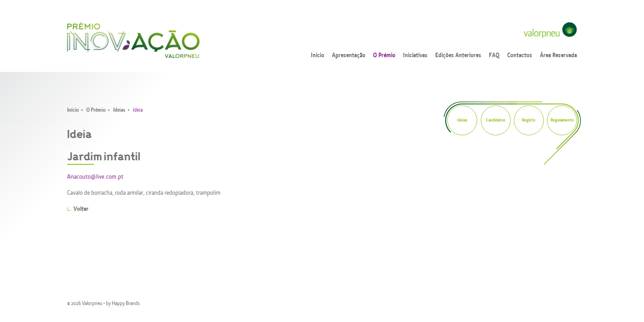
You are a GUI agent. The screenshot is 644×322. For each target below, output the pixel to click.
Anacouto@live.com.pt (95, 177)
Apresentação (349, 56)
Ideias (119, 110)
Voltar (81, 209)
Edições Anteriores (458, 56)
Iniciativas (415, 56)
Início (318, 56)
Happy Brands (126, 304)
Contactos (520, 56)
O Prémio (384, 56)
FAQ (494, 56)
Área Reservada (558, 56)
